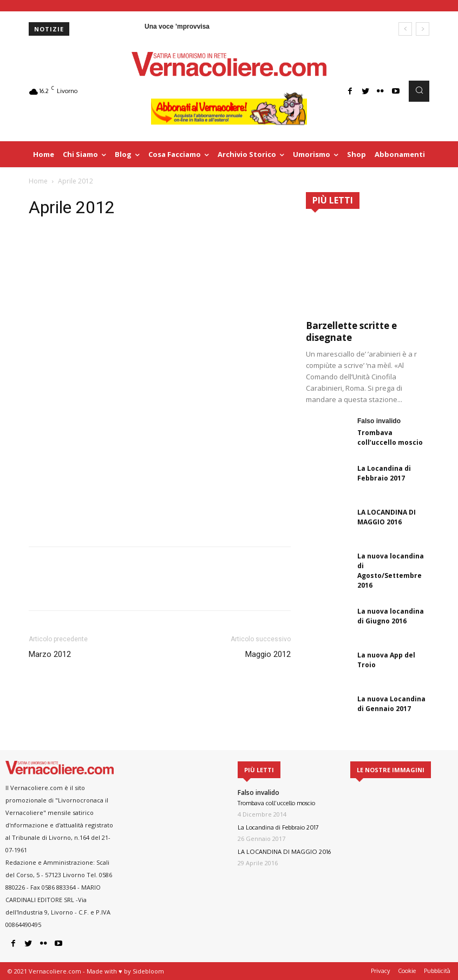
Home (38, 181)
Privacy (380, 971)
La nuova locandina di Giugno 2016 (391, 616)
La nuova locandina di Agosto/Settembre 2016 (391, 571)
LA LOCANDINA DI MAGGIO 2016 (387, 517)
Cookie (407, 971)
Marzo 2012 (50, 654)
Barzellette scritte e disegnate (351, 331)
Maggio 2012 (268, 654)
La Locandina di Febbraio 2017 (384, 473)
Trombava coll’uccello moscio (390, 438)
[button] (419, 91)
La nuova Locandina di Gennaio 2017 (391, 704)
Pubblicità (437, 971)
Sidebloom (148, 971)
